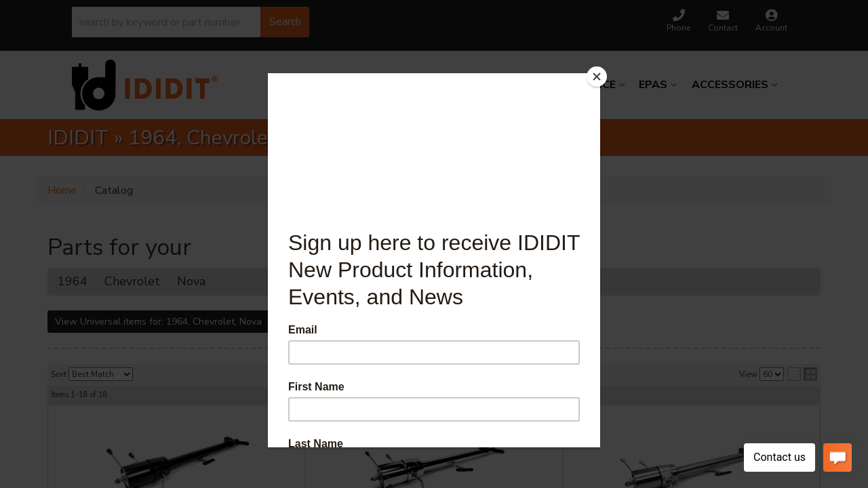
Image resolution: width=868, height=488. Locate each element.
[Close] (597, 77)
